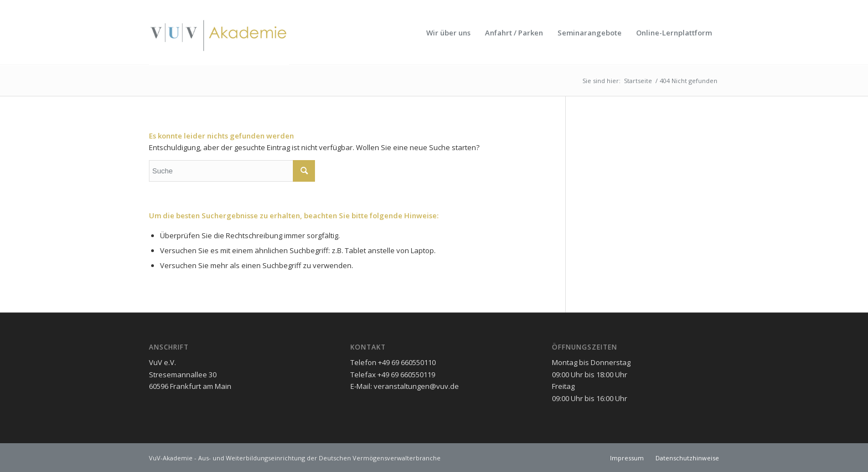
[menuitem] (448, 33)
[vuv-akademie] (219, 33)
